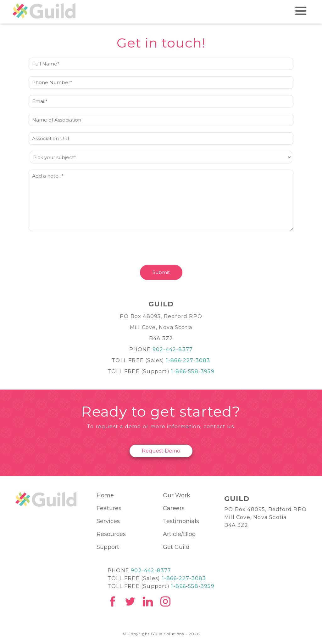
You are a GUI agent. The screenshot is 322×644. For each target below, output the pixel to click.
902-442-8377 (173, 349)
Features (109, 508)
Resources (111, 534)
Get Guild (176, 547)
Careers (174, 508)
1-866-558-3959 (193, 371)
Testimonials (181, 521)
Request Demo (161, 451)
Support (108, 547)
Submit (161, 272)
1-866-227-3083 (188, 360)
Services (108, 521)
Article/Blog (179, 534)
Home (105, 495)
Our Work (177, 495)
